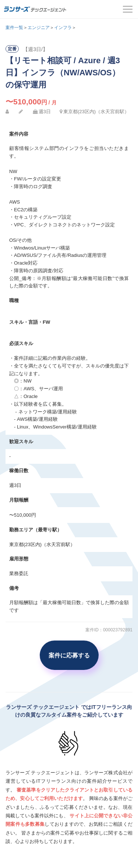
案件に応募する (69, 655)
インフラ (63, 28)
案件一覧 (14, 28)
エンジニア (39, 28)
